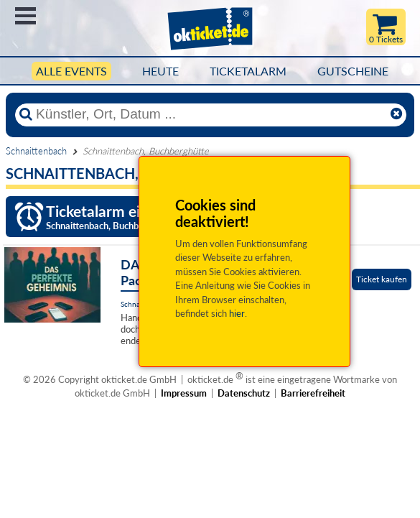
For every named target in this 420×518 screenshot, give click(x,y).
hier (237, 313)
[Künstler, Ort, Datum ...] (210, 114)
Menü (25, 16)
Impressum (184, 393)
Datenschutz (244, 393)
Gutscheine (353, 71)
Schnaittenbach (36, 151)
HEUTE (160, 71)
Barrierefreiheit (313, 393)
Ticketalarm (248, 71)
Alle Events (71, 71)
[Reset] (396, 114)
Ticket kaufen (382, 279)
